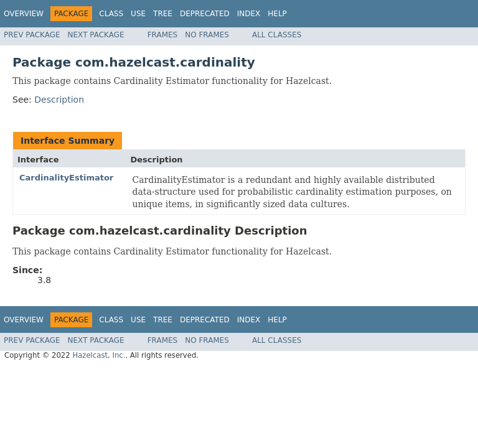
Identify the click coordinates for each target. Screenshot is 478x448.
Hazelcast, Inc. (99, 355)
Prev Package (32, 35)
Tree (163, 14)
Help (277, 14)
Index (249, 14)
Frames (163, 35)
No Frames (207, 35)
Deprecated (205, 14)
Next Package (96, 35)
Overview (24, 14)
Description (59, 100)
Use (138, 14)
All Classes (277, 35)
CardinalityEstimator (66, 178)
